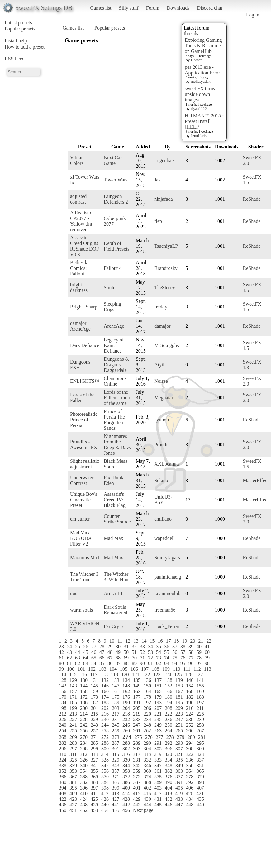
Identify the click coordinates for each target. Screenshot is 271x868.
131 (94, 680)
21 (201, 641)
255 (73, 731)
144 (84, 686)
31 (126, 647)
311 (73, 754)
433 (179, 799)
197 (200, 703)
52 (142, 652)
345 (137, 765)
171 (73, 697)
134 (126, 680)
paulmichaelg (168, 577)
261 (137, 731)
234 (147, 719)
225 (200, 714)
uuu (74, 593)
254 (63, 731)
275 (138, 737)
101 (81, 669)
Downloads (178, 8)
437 (73, 805)
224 (190, 714)
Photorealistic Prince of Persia (84, 420)
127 (199, 675)
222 (169, 714)
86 (110, 663)
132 (105, 680)
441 (116, 805)
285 (94, 743)
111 (187, 669)
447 (179, 805)
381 (73, 782)
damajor (162, 326)
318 (147, 754)
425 (94, 799)
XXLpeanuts (167, 464)
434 (190, 799)
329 (116, 760)
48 (110, 652)
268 (63, 737)
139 (179, 680)
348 (169, 765)
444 (147, 805)
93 (167, 663)
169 (200, 691)
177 (137, 697)
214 (84, 714)
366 (63, 777)
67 (110, 658)
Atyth (160, 365)
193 (158, 703)
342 (105, 765)
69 (126, 658)
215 (94, 714)
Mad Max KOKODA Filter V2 (81, 538)
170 (63, 697)
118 (104, 675)
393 (200, 782)
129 (73, 680)
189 (116, 703)
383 (94, 782)
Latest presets (18, 23)
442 (126, 805)
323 (200, 754)
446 (169, 805)
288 (126, 743)
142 (63, 686)
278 (170, 737)
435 (200, 799)
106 (134, 669)
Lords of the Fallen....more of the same (118, 398)
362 (169, 771)
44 (78, 652)
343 (116, 765)
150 (147, 686)
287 (116, 743)
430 (147, 799)
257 (94, 731)
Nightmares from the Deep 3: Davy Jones (118, 445)
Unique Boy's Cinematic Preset (84, 500)
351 (200, 765)
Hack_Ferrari (167, 626)
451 (73, 810)
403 (158, 788)
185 (73, 703)
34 (150, 647)
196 (190, 703)
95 (183, 663)
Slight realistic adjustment (85, 464)
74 (167, 658)
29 (110, 647)
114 (62, 675)
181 (179, 697)
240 (63, 725)
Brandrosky (166, 268)
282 (63, 743)
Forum (153, 8)
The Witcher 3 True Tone (84, 577)
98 (207, 663)
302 (126, 749)
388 (147, 782)
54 (159, 652)
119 (114, 675)
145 (94, 686)
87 (118, 663)
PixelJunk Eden (114, 480)
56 (175, 652)
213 (73, 714)
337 (200, 760)
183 (200, 697)
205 (137, 708)
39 (191, 647)
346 (147, 765)
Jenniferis (199, 136)
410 (84, 793)
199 (73, 708)
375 (158, 777)
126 (188, 675)
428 (126, 799)
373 (137, 777)
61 (61, 658)
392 (190, 782)
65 (94, 658)
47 (102, 652)
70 (134, 658)
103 (102, 669)
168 (190, 691)
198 (63, 708)
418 (168, 793)
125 (178, 675)
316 (126, 754)
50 (126, 652)
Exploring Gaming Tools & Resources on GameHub (204, 46)
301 (116, 749)
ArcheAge (114, 326)
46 (94, 652)
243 (94, 725)
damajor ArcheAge (80, 326)
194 (169, 703)
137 (158, 680)
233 (137, 719)
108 (155, 669)
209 (179, 708)
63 (78, 658)
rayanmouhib (167, 593)
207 (158, 708)
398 (105, 788)
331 (137, 760)
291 (158, 743)
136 (147, 680)
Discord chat (209, 8)
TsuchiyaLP (166, 246)
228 (84, 719)
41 (207, 647)
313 (94, 754)
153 (179, 686)
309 (200, 749)
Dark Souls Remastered (116, 610)
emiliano (163, 519)
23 (61, 647)
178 (147, 697)
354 (84, 771)
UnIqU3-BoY (163, 500)
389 (158, 782)
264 (169, 731)
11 (120, 641)
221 (158, 714)
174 (105, 697)
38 (183, 647)
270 (84, 737)
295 (200, 743)
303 (137, 749)
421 (200, 793)
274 (127, 737)
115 (73, 675)
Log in (253, 15)
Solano (161, 480)
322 (189, 754)
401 (137, 788)
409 (73, 793)
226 (63, 719)
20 (193, 641)
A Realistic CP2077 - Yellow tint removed (81, 221)
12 (128, 641)
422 (63, 799)
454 (105, 810)
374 (147, 777)
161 (116, 691)
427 (116, 799)
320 (168, 754)
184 (63, 703)
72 (150, 658)
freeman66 (165, 610)
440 (105, 805)
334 (169, 760)
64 (86, 658)
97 (199, 663)
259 (116, 731)
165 (158, 691)
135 (137, 680)
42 (61, 652)
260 (126, 731)
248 (147, 725)
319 (158, 754)
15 (152, 641)
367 (73, 777)
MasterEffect (256, 480)
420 (189, 793)
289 (137, 743)
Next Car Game (113, 160)
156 (63, 691)
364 (190, 771)
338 (63, 765)
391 (179, 782)
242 (84, 725)
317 (136, 754)
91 (150, 663)
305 (158, 749)
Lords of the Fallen (82, 398)
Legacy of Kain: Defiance (114, 345)
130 (84, 680)
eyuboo (162, 420)
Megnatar (164, 398)
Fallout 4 (113, 268)
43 (69, 652)
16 (160, 641)
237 (179, 719)
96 (191, 663)
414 (126, 793)
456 (126, 810)
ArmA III (113, 593)
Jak (157, 180)
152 (169, 686)
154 (190, 686)
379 (200, 777)
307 (179, 749)
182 (190, 697)
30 (118, 647)
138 (169, 680)
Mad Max (114, 538)
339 (73, 765)
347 (158, 765)
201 (94, 708)
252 (190, 725)
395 (73, 788)
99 (61, 669)
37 (175, 647)
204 (126, 708)
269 (73, 737)
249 (158, 725)
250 (169, 725)
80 (61, 663)
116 (83, 675)
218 (126, 714)
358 (126, 771)
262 (147, 731)
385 (116, 782)
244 (105, 725)
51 (134, 652)
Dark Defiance (85, 345)
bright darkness (79, 287)
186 (84, 703)
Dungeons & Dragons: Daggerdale (116, 365)
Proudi (161, 445)
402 (147, 788)
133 (116, 680)
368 (84, 777)
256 (84, 731)
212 (63, 714)
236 (169, 719)
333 (158, 760)
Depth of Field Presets (116, 246)
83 (86, 663)
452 (84, 810)
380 (63, 782)
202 (105, 708)
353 (73, 771)
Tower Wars (116, 180)
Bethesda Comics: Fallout (79, 268)
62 (69, 658)
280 (191, 737)
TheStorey (165, 287)
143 (73, 686)
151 (158, 686)
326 (84, 760)
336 (190, 760)
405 (179, 788)
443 (137, 805)
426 (105, 799)
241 (73, 725)
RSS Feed (15, 59)
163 (137, 691)
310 (63, 754)
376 (169, 777)
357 (116, 771)
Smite (109, 287)
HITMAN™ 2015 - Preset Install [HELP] (204, 121)
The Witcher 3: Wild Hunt (117, 577)
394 (63, 788)
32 (134, 647)
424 (84, 799)
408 (63, 793)
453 (94, 810)
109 (166, 669)
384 (105, 782)
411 (94, 793)
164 (147, 691)
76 (183, 658)
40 (199, 647)
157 (73, 691)
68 (118, 658)
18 (176, 641)
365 (200, 771)
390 (169, 782)
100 (71, 669)
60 (207, 652)
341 (94, 765)
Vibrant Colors (78, 160)
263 (158, 731)
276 (149, 737)
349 (179, 765)
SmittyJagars (167, 558)
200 (84, 708)
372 (126, 777)
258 (105, 731)
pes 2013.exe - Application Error (202, 70)
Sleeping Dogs (112, 307)
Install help (16, 41)
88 (126, 663)
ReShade (252, 199)
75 (175, 658)
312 (83, 754)
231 (116, 719)
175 (116, 697)
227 (73, 719)
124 (167, 675)
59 (199, 652)
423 (73, 799)
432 (169, 799)
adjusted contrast (78, 199)
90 (142, 663)
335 (179, 760)
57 (183, 652)
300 (105, 749)
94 (175, 663)
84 (94, 663)
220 (147, 714)
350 (190, 765)
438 (84, 805)
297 (73, 749)
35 (159, 647)
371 (116, 777)
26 (86, 647)
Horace (197, 60)
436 (63, 805)
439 (94, 805)
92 (159, 663)
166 (169, 691)
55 (167, 652)
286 (105, 743)
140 (190, 680)
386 (126, 782)
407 (200, 788)
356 (105, 771)
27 (94, 647)
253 (200, 725)
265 (179, 731)
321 (179, 754)
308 (190, 749)
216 (105, 714)
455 (116, 810)
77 (191, 658)
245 (116, 725)
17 (168, 641)
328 (105, 760)
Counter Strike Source (117, 519)
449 (200, 805)
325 (73, 760)
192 (147, 703)
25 (78, 647)
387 (137, 782)
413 (115, 793)
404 (169, 788)
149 (137, 686)
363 (179, 771)
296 (63, 749)
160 (105, 691)
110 (176, 669)
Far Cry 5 (113, 626)
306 (169, 749)
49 (118, 652)
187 (94, 703)
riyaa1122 (199, 108)
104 (113, 669)
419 (179, 793)
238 (190, 719)
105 (124, 669)
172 (84, 697)
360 (147, 771)
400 (126, 788)
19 (184, 641)
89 (134, 663)
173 (94, 697)
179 (158, 697)
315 (115, 754)
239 (200, 719)
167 (179, 691)
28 (102, 647)
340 (84, 765)
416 (147, 793)
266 (190, 731)
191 (137, 703)
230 (105, 719)
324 (63, 760)
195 (179, 703)
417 (158, 793)
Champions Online (115, 381)
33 (142, 647)
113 (208, 669)
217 (116, 714)
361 (158, 771)
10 (112, 641)
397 (94, 788)
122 (146, 675)
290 (147, 743)
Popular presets (20, 29)
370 (105, 777)
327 (94, 760)
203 (116, 708)
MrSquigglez (167, 345)
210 (190, 708)
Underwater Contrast (82, 480)
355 (94, 771)
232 (126, 719)
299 (94, 749)
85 (102, 663)
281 (202, 737)
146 (105, 686)
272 (105, 737)
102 (92, 669)
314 (105, 754)
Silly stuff (129, 8)
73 (159, 658)
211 (200, 708)
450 (63, 810)
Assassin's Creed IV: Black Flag (115, 500)
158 (84, 691)
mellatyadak (201, 81)
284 (84, 743)
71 (142, 658)
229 (94, 719)
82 (78, 663)
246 (126, 725)
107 (145, 669)
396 (84, 788)
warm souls (81, 610)
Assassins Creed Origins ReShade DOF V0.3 (85, 246)
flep (158, 221)
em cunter (80, 519)
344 (126, 765)
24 (69, 647)
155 (200, 686)
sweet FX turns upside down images (200, 94)
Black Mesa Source (116, 464)
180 (169, 697)
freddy (161, 307)
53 (150, 652)
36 (167, 647)
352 (63, 771)
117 (94, 675)
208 (169, 708)
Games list (101, 8)
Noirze (161, 381)
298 (84, 749)
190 (126, 703)
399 (116, 788)
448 (190, 805)
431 (158, 799)
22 (209, 641)
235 (158, 719)
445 (158, 805)
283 (73, 743)
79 (207, 658)
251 (179, 725)
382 (84, 782)
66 (102, 658)
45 (86, 652)
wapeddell (164, 538)
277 (159, 737)
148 (126, 686)
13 (136, 641)
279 (181, 737)
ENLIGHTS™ (85, 381)
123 (157, 675)
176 (126, 697)
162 (126, 691)
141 (200, 680)
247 (137, 725)
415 (136, 793)
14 (144, 641)
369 (94, 777)
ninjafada (164, 199)
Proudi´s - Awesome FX (84, 445)
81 (69, 663)
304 (147, 749)
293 (179, 743)
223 (179, 714)
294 (190, 743)
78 (199, 658)
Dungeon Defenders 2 (116, 199)
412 (105, 793)
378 (190, 777)
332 (147, 760)
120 (125, 675)
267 (200, 731)
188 (105, 703)
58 (191, 652)
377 (179, 777)
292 (169, 743)
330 (126, 760)
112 (197, 669)
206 (147, 708)
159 (94, 691)
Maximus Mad (85, 558)
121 (135, 675)
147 (116, 686)
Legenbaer (165, 160)
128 (63, 680)
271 (94, 737)
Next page (143, 810)
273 (116, 737)
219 (137, 714)
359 (137, 771)
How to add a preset (25, 47)
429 (137, 799)
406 (190, 788)
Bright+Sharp (84, 307)
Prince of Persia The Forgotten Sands (114, 420)
